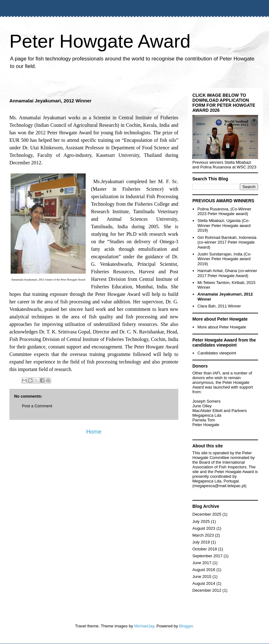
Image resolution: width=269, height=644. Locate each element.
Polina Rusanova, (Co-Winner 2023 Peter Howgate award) (224, 211)
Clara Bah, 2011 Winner (219, 306)
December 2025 (207, 514)
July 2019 (201, 542)
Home (94, 432)
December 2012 (207, 590)
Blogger (186, 626)
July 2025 (201, 521)
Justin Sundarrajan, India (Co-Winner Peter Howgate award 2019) (224, 259)
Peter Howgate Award (100, 41)
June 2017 (202, 563)
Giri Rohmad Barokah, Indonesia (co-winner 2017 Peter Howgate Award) (227, 242)
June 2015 (202, 577)
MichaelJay (144, 626)
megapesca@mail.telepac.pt (219, 486)
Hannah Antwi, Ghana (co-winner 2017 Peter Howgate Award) (227, 273)
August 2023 (204, 528)
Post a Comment (37, 406)
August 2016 (204, 570)
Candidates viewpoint (217, 353)
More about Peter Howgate (222, 327)
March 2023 (203, 535)
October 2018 (205, 549)
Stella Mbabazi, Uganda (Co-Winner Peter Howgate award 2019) (224, 225)
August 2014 (204, 583)
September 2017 (207, 556)
